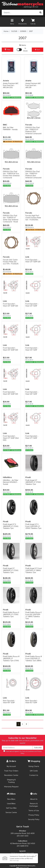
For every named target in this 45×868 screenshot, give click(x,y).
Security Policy (34, 819)
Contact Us (34, 775)
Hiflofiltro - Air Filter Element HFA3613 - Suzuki (11, 482)
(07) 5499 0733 (22, 846)
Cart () (33, 22)
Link (27, 257)
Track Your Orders (11, 771)
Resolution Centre (11, 775)
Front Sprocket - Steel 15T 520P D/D (11, 349)
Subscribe (38, 748)
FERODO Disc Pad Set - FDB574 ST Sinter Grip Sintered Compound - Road (11, 219)
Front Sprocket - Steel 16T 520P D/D (11, 393)
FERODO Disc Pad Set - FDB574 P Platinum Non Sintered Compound (33, 174)
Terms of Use (34, 810)
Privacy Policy (34, 815)
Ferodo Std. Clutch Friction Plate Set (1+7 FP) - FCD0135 (11, 262)
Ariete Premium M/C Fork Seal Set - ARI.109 (33, 85)
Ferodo (29, 125)
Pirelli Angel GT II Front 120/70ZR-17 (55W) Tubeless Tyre (33, 526)
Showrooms (22, 22)
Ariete (6, 81)
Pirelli (28, 477)
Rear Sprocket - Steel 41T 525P (32, 702)
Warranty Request (11, 787)
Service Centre (11, 812)
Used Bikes (11, 804)
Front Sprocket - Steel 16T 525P (32, 393)
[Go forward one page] (26, 724)
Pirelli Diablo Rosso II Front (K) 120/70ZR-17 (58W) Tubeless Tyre (33, 615)
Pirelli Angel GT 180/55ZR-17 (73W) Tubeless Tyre (33, 482)
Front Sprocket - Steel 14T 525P (32, 305)
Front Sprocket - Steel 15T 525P (32, 349)
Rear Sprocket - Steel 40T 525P (9, 702)
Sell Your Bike (11, 808)
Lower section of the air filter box (21, 858)
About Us (34, 799)
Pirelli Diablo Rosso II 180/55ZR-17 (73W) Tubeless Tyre (11, 614)
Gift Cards (34, 771)
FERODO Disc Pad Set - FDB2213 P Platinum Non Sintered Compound (33, 130)
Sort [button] (38, 50)
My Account (11, 766)
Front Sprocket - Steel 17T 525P (32, 437)
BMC (5, 125)
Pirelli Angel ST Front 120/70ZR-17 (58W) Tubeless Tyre (34, 570)
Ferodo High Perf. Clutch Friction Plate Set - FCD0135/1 (33, 218)
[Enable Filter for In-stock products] (22, 50)
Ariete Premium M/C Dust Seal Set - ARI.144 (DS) (11, 85)
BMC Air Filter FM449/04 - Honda (10, 128)
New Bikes (11, 799)
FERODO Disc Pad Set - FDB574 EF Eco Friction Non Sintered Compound (11, 174)
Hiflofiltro (7, 477)
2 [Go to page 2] (22, 724)
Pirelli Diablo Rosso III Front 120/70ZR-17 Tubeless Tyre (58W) (34, 658)
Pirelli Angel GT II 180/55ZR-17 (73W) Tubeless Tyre (11, 526)
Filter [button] (7, 50)
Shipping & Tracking (11, 781)
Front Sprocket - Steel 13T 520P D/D (33, 261)
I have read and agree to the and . (23, 752)
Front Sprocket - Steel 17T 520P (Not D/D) (11, 438)
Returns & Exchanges (34, 805)
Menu (12, 22)
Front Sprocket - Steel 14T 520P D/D (11, 305)
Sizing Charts (34, 766)
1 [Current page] (19, 724)
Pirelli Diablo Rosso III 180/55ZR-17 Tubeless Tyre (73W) (11, 658)
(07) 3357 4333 (22, 836)
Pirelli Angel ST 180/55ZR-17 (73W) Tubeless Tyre (11, 570)
